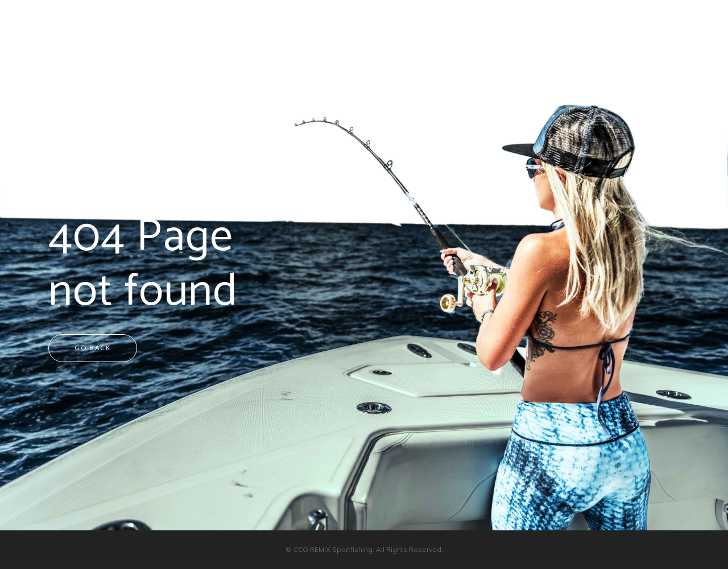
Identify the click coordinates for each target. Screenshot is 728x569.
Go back (93, 348)
